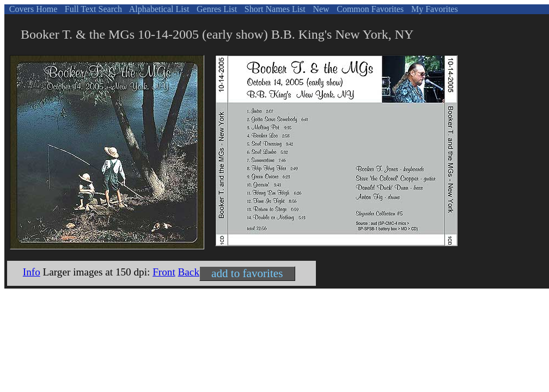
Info (32, 272)
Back (189, 272)
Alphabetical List (158, 9)
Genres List (216, 9)
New (320, 9)
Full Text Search (92, 9)
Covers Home (32, 9)
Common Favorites (369, 9)
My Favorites (434, 9)
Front (164, 272)
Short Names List (274, 9)
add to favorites (247, 273)
